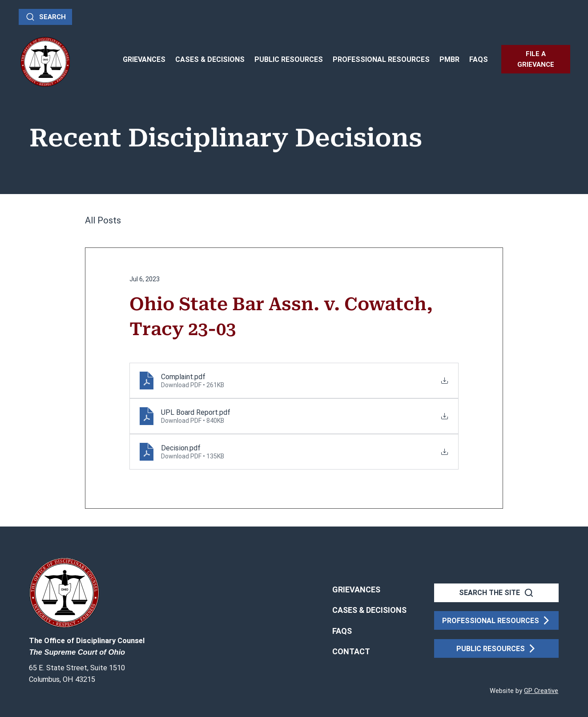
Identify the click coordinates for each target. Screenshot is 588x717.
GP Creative (541, 691)
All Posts (103, 220)
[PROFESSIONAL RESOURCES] (496, 620)
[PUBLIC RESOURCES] (496, 648)
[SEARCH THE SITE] (496, 593)
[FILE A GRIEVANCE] (536, 59)
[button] (351, 652)
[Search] (45, 17)
